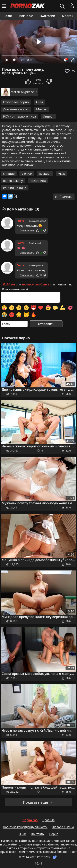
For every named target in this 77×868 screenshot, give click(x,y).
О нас (23, 834)
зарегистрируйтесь (36, 284)
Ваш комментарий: (15, 289)
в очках (27, 173)
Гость (21, 221)
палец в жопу (13, 181)
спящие (9, 173)
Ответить (27, 230)
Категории (48, 16)
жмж (61, 173)
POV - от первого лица (20, 116)
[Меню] (4, 6)
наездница (38, 181)
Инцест (48, 116)
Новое (8, 16)
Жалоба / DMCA (63, 827)
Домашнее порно (16, 109)
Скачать (64, 197)
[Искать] (63, 6)
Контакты (38, 834)
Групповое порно (16, 102)
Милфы (42, 109)
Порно (54, 834)
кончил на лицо (15, 188)
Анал (39, 102)
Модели (68, 16)
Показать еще (38, 802)
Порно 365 (26, 16)
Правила (48, 820)
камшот (45, 173)
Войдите (9, 284)
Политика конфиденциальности (25, 827)
